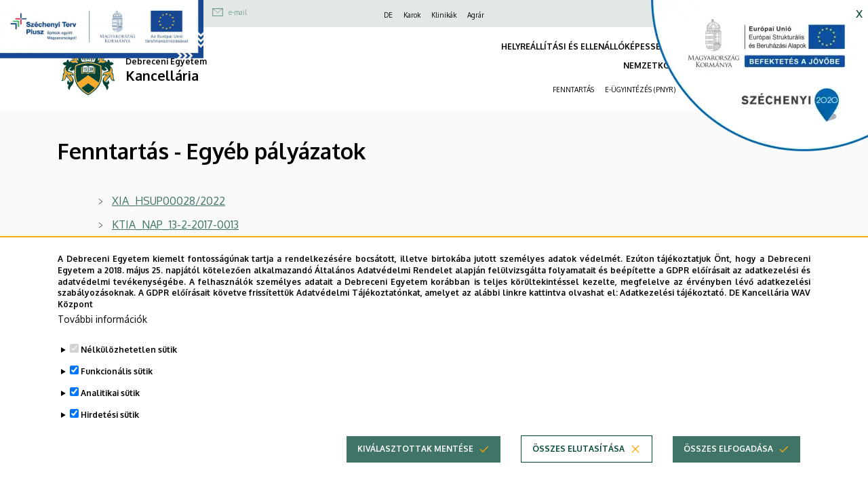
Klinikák (444, 15)
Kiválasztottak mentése (415, 468)
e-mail (238, 12)
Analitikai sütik (110, 412)
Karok (412, 15)
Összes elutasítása (578, 468)
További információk (102, 338)
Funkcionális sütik (117, 390)
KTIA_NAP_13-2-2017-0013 (175, 224)
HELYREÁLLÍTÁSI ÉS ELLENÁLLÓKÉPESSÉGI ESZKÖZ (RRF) (614, 46)
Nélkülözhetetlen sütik (129, 369)
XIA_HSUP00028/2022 (169, 201)
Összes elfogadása (728, 468)
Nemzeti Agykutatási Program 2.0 (194, 248)
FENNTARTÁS (573, 90)
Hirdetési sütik (110, 434)
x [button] (859, 12)
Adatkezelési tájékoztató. (673, 312)
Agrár (476, 15)
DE (388, 15)
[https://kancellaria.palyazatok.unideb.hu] (749, 81)
